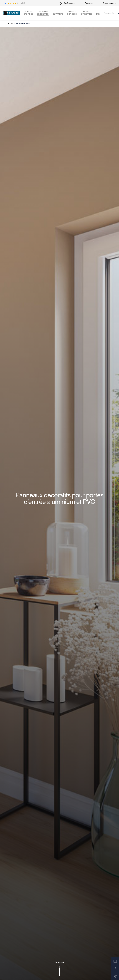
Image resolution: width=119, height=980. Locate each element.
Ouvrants (58, 14)
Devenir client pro (109, 3)
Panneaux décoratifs (43, 13)
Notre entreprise (86, 13)
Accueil (11, 23)
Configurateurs (67, 3)
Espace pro (89, 3)
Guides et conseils (72, 13)
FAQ (98, 14)
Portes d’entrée (28, 13)
